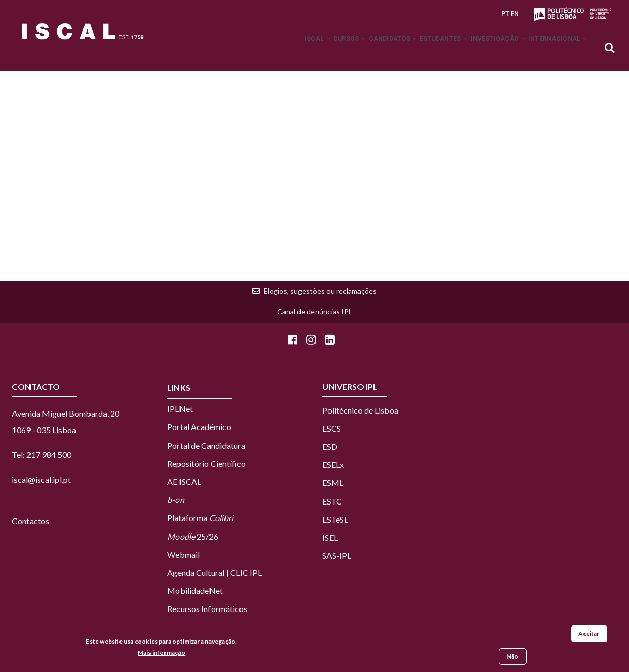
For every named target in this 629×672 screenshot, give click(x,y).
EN (515, 14)
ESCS (332, 428)
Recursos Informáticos (207, 609)
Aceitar (589, 634)
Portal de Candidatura (206, 445)
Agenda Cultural (196, 572)
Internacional (554, 49)
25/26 (193, 536)
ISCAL (276, 49)
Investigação (487, 49)
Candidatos (366, 49)
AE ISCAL (184, 482)
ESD (330, 446)
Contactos (31, 521)
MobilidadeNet (195, 591)
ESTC (332, 501)
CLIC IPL (246, 572)
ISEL (330, 537)
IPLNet (180, 409)
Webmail (183, 554)
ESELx (333, 464)
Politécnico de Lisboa (360, 410)
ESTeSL (335, 519)
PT (505, 14)
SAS (329, 555)
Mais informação (161, 653)
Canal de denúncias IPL (315, 311)
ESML (333, 483)
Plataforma (200, 518)
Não (512, 657)
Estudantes (425, 49)
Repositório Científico (206, 463)
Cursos (316, 49)
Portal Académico (199, 427)
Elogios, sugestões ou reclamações (320, 291)
